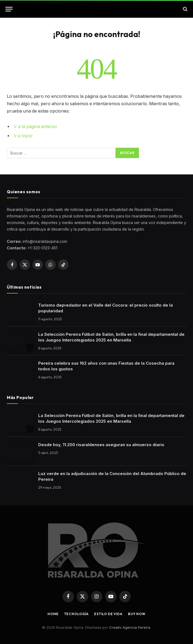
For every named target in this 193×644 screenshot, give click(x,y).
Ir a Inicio (23, 136)
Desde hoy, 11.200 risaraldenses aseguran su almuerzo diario (101, 445)
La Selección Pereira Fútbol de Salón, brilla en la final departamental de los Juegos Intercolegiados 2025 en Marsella (111, 337)
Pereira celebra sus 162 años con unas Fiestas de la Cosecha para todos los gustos (106, 366)
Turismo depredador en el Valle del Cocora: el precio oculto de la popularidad (106, 308)
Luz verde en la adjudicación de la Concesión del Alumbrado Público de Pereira (112, 476)
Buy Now (137, 614)
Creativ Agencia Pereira (130, 627)
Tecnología (76, 614)
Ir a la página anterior (35, 127)
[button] (9, 9)
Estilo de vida (108, 614)
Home (53, 614)
